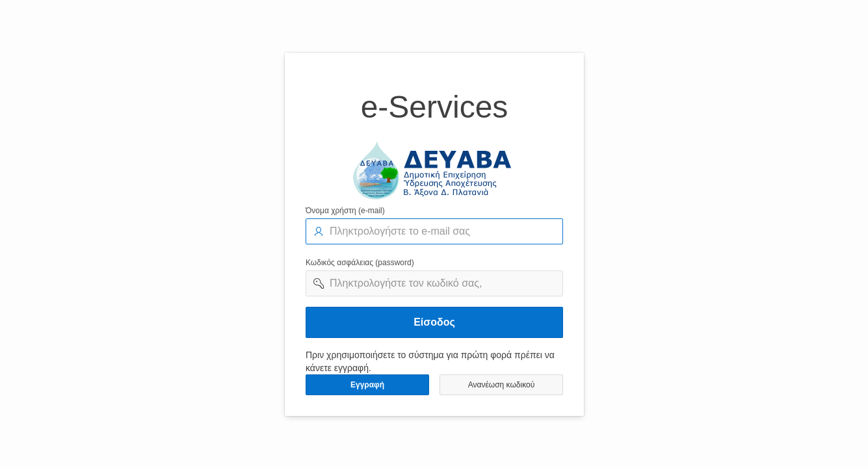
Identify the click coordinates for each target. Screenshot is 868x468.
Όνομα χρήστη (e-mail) (345, 211)
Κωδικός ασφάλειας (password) (360, 263)
